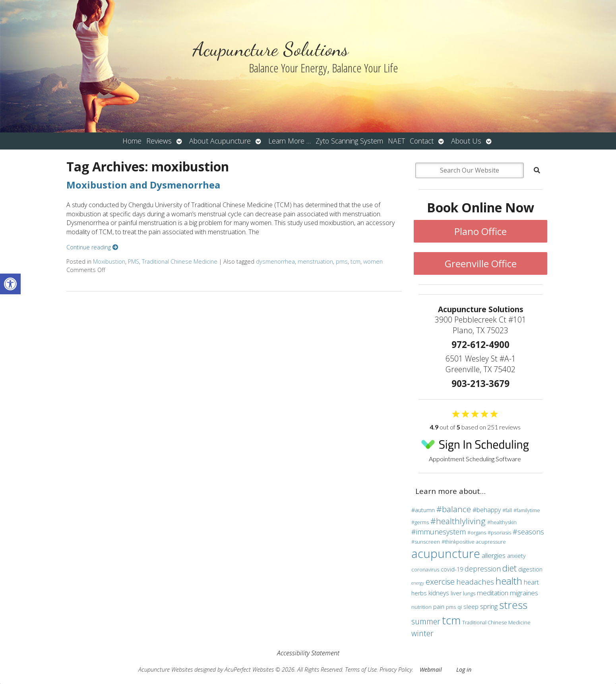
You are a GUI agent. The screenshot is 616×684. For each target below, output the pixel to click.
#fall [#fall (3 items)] (507, 510)
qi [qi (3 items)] (460, 607)
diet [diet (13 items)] (509, 568)
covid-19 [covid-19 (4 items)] (452, 569)
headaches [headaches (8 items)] (475, 582)
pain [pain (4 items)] (439, 607)
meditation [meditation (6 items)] (493, 593)
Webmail (431, 669)
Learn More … (290, 141)
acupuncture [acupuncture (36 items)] (446, 554)
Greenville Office (481, 263)
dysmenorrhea (275, 261)
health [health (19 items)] (509, 581)
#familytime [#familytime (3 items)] (527, 510)
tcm (355, 261)
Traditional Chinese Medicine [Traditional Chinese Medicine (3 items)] (496, 622)
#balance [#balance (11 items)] (454, 509)
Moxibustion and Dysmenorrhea (143, 185)
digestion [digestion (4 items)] (530, 569)
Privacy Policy (396, 669)
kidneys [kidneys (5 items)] (439, 593)
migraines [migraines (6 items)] (524, 593)
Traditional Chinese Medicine (180, 261)
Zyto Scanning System (349, 141)
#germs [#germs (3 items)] (420, 522)
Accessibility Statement (308, 653)
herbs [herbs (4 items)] (419, 593)
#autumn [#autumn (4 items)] (423, 510)
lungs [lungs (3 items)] (469, 593)
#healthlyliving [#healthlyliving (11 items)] (458, 521)
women (373, 261)
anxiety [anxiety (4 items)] (516, 556)
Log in (464, 669)
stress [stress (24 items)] (513, 605)
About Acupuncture (220, 141)
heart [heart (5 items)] (531, 582)
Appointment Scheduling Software (475, 448)
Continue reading (92, 247)
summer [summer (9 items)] (426, 621)
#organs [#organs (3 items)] (477, 532)
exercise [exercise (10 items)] (440, 581)
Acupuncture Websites (166, 669)
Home (132, 141)
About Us (466, 141)
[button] (10, 284)
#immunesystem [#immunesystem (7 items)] (439, 532)
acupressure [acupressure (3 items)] (491, 542)
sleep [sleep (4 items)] (471, 607)
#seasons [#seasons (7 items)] (528, 532)
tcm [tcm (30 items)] (451, 620)
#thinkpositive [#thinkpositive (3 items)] (458, 542)
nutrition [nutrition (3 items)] (421, 607)
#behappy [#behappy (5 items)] (487, 510)
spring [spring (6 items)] (489, 606)
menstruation (315, 261)
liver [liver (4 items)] (456, 593)
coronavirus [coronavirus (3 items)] (425, 569)
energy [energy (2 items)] (418, 583)
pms (342, 261)
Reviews (159, 141)
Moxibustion (109, 261)
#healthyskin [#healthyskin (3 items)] (502, 522)
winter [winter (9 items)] (422, 633)
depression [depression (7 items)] (483, 569)
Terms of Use (361, 669)
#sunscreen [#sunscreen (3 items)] (426, 542)
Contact (422, 141)
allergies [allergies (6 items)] (494, 555)
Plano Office (480, 231)
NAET (396, 141)
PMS (134, 261)
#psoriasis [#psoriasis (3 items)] (499, 532)
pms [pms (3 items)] (451, 607)
